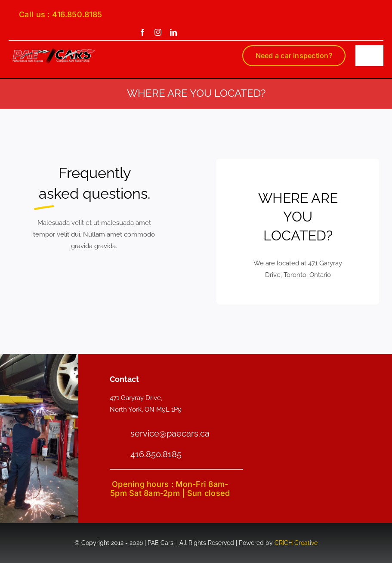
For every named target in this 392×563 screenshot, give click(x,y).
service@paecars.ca (170, 434)
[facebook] (142, 32)
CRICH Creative (296, 543)
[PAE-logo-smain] (54, 50)
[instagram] (158, 32)
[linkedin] (173, 32)
